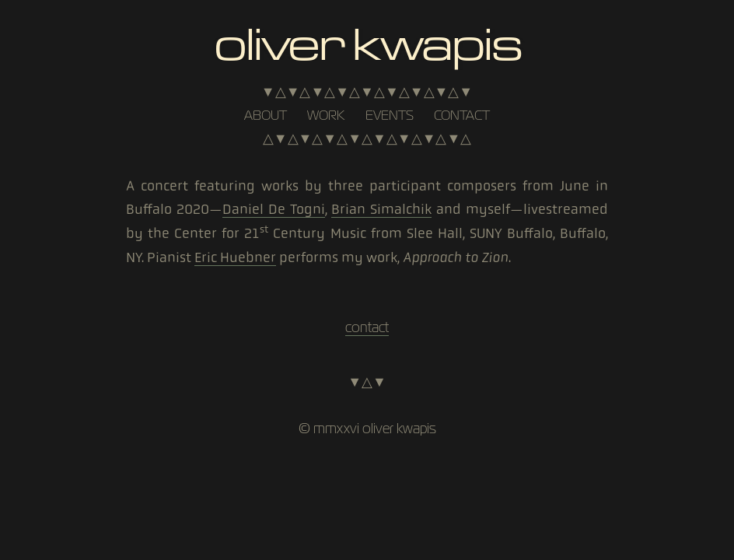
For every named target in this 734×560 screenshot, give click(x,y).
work (326, 115)
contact (462, 115)
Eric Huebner (235, 257)
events (390, 115)
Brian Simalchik (381, 209)
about (266, 115)
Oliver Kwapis (367, 42)
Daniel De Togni (274, 209)
